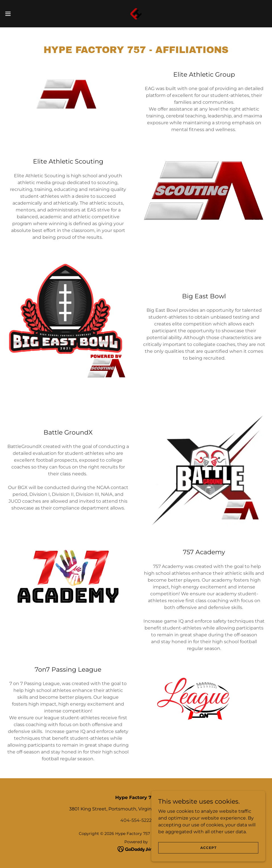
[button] (22, 14)
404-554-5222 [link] (136, 820)
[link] (136, 14)
